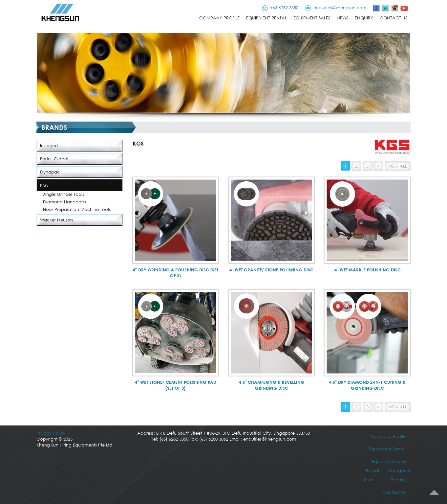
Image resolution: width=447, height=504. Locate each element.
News (342, 18)
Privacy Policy (51, 433)
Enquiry (364, 18)
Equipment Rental (266, 18)
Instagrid (49, 146)
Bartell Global (54, 159)
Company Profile (219, 18)
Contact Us (394, 18)
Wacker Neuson (56, 220)
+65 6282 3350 (284, 8)
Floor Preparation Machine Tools (77, 209)
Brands (373, 471)
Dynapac (50, 172)
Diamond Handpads (64, 202)
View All (398, 166)
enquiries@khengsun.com (340, 8)
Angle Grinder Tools (64, 194)
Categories (399, 471)
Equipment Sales (312, 18)
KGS (44, 185)
